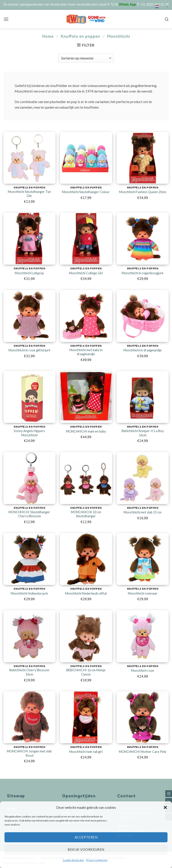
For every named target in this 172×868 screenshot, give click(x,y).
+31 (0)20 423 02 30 (154, 5)
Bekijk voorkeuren (86, 849)
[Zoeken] (167, 19)
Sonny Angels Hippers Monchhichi (29, 433)
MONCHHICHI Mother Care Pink (143, 752)
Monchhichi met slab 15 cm (143, 512)
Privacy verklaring (97, 860)
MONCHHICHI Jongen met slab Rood (29, 753)
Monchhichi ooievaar (143, 593)
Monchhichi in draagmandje (143, 350)
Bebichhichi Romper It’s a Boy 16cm (143, 433)
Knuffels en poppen (80, 36)
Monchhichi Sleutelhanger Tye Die (29, 194)
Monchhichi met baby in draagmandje (86, 352)
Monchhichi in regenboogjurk (143, 273)
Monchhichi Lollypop (29, 273)
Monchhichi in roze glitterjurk (29, 350)
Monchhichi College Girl (86, 273)
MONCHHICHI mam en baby (86, 431)
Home (48, 36)
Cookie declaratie (73, 860)
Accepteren (86, 837)
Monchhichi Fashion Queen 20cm (143, 192)
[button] (165, 807)
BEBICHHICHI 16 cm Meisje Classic (86, 672)
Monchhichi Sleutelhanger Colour (86, 192)
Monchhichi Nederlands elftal (86, 593)
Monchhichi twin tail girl (86, 752)
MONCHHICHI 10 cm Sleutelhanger (86, 514)
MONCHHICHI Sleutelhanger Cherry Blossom (29, 514)
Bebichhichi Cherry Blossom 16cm (29, 672)
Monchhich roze (143, 671)
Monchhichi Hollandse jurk (29, 593)
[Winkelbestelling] (86, 58)
